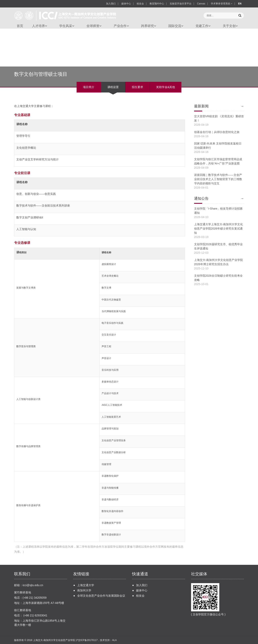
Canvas (201, 4)
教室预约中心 (157, 4)
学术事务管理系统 (222, 4)
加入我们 (111, 4)
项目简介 (89, 87)
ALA (114, 640)
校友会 (140, 4)
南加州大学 (84, 590)
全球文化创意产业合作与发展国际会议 (101, 596)
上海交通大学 (86, 585)
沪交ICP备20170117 (87, 640)
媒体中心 (126, 4)
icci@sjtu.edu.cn (33, 585)
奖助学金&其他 (166, 87)
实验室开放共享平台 (181, 4)
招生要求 (137, 87)
